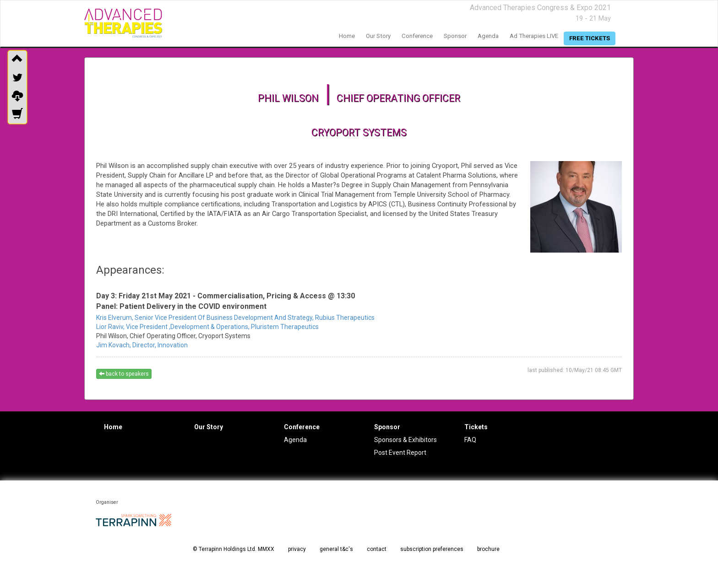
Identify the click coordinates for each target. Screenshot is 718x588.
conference (417, 36)
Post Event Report (400, 453)
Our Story (209, 427)
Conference (302, 427)
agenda (488, 36)
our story (378, 36)
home (347, 36)
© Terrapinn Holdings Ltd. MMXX (234, 549)
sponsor (455, 36)
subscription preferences (432, 549)
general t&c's (336, 549)
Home (113, 427)
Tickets (476, 427)
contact (377, 549)
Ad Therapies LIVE (534, 36)
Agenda (295, 440)
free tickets (590, 38)
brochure (488, 549)
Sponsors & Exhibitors (405, 440)
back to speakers (124, 374)
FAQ (470, 440)
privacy (297, 549)
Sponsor (387, 427)
